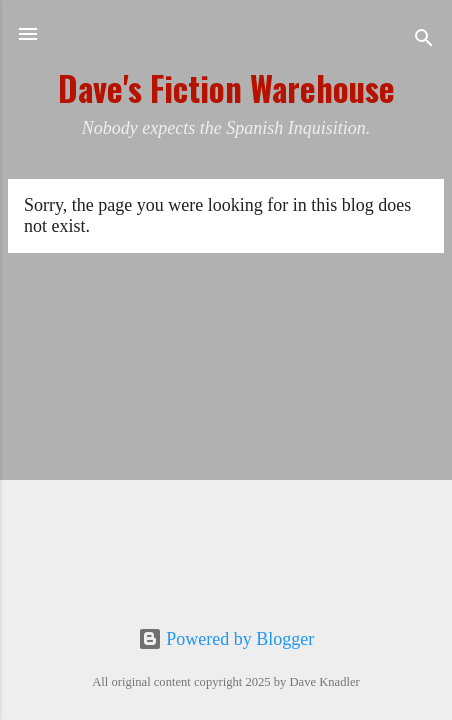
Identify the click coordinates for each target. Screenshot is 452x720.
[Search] (424, 40)
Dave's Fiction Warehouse (226, 88)
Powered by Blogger (226, 639)
